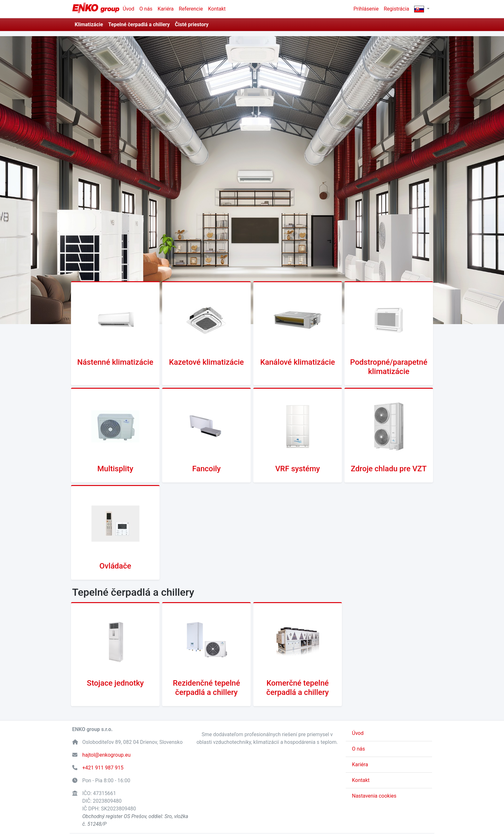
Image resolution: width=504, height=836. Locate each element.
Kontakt (217, 9)
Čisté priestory (192, 24)
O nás (146, 9)
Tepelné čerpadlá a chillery (139, 24)
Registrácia (397, 9)
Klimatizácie (89, 24)
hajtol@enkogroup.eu (106, 755)
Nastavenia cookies (374, 796)
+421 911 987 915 (103, 768)
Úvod (129, 9)
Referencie (191, 9)
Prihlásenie (366, 9)
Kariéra (166, 9)
